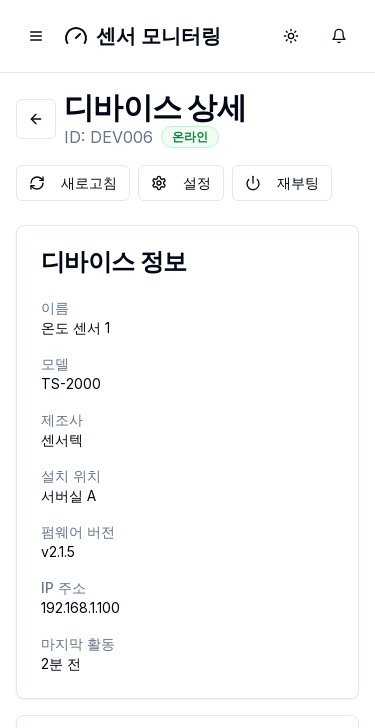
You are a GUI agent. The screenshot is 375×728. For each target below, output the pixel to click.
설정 (181, 182)
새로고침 (73, 182)
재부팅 (282, 182)
